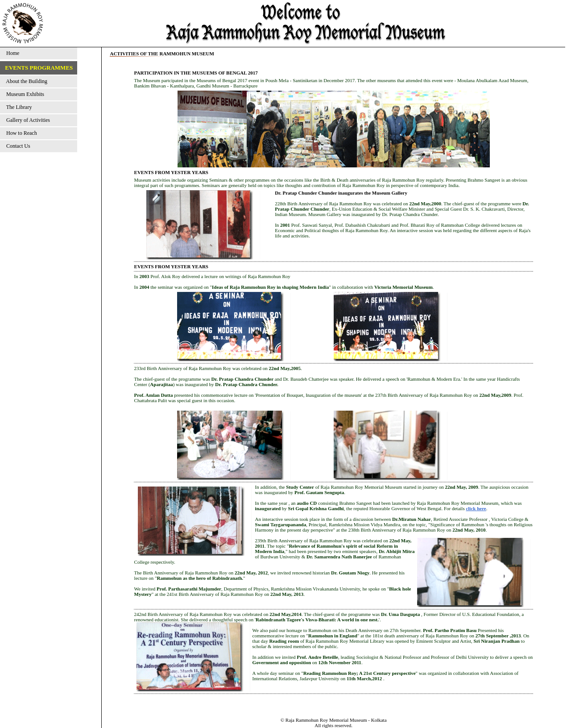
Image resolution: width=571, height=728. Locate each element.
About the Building (25, 81)
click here (476, 508)
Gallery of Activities (27, 120)
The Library (18, 107)
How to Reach (20, 133)
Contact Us (17, 146)
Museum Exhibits (24, 94)
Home (11, 53)
